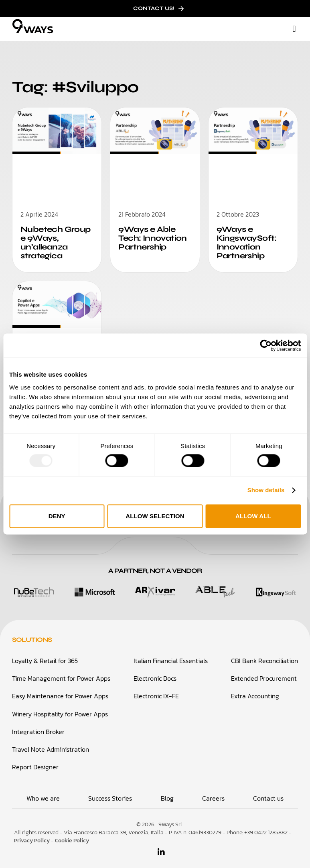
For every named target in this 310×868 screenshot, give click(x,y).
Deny (57, 516)
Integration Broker (38, 727)
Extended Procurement (264, 674)
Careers (213, 794)
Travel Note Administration (51, 745)
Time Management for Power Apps (61, 674)
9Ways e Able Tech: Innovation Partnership (151, 237)
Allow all (253, 516)
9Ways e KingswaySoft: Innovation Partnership (245, 241)
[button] (294, 29)
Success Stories (110, 794)
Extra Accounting (255, 692)
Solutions (32, 636)
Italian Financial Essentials (171, 657)
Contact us (268, 794)
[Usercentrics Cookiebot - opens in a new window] (266, 345)
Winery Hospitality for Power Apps (60, 710)
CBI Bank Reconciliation (264, 657)
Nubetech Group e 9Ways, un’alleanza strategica (54, 241)
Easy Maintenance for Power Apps (60, 692)
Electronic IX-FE (156, 692)
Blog (167, 794)
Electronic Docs (155, 674)
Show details (266, 490)
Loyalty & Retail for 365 (45, 657)
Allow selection (155, 516)
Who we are (43, 794)
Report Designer (35, 763)
